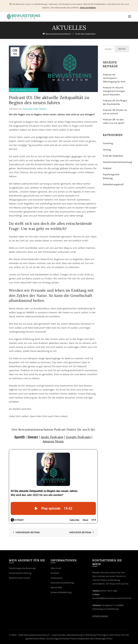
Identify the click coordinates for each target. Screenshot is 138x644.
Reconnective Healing (20, 573)
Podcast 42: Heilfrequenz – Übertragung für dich (114, 78)
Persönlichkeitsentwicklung (117, 162)
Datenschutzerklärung (62, 583)
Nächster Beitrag (80, 532)
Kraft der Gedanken (85, 34)
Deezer (33, 437)
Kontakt (55, 573)
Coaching (108, 143)
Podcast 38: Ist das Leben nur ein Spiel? (114, 121)
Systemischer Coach (20, 578)
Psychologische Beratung (22, 568)
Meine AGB (56, 588)
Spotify (20, 437)
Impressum (57, 578)
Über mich (56, 568)
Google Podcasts (78, 437)
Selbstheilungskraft (113, 184)
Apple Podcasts (52, 437)
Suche (122, 49)
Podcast (33, 90)
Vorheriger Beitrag (28, 532)
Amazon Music (53, 441)
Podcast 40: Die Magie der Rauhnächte (115, 102)
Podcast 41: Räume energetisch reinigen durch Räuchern (114, 91)
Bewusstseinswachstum (58, 34)
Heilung (107, 150)
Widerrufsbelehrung (61, 592)
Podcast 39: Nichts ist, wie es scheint (115, 112)
